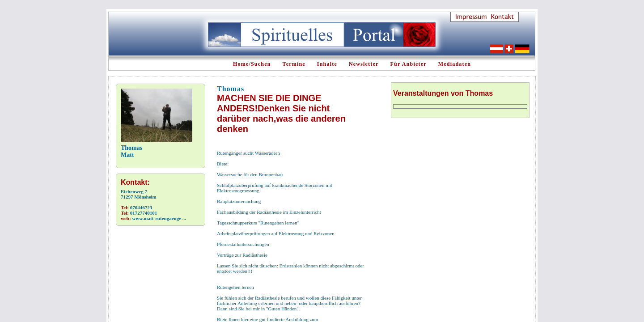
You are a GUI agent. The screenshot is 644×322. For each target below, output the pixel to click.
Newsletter (364, 64)
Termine (294, 64)
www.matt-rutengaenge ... (159, 218)
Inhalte (327, 64)
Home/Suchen (252, 64)
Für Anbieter (409, 64)
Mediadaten (455, 64)
